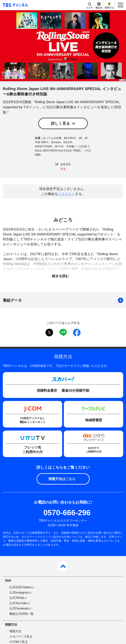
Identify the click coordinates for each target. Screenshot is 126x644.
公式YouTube (18, 603)
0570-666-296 (67, 513)
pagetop (63, 566)
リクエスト (67, 194)
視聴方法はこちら (62, 479)
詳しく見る (60, 123)
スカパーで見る (21, 637)
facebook (77, 333)
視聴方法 (109, 8)
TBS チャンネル (15, 5)
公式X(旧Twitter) (20, 587)
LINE (63, 333)
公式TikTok (17, 598)
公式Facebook (19, 608)
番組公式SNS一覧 (22, 614)
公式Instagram (19, 593)
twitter (49, 333)
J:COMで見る (19, 642)
